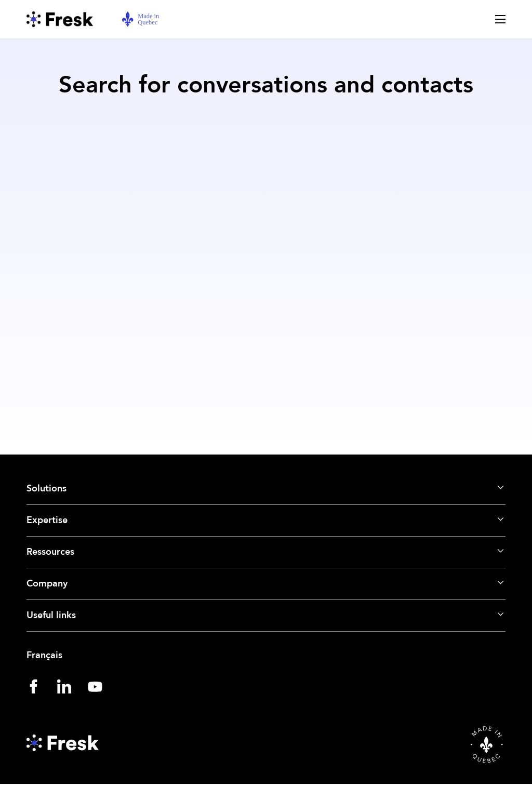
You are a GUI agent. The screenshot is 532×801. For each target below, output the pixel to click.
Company (47, 584)
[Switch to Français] (266, 656)
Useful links (51, 615)
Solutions (46, 489)
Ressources (50, 552)
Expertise (47, 520)
